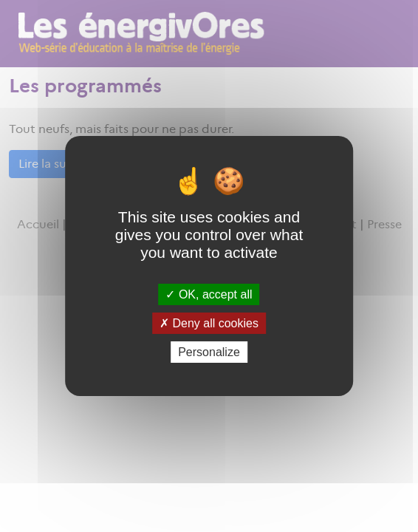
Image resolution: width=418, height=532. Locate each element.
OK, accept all (209, 294)
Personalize (209, 352)
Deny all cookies (209, 323)
